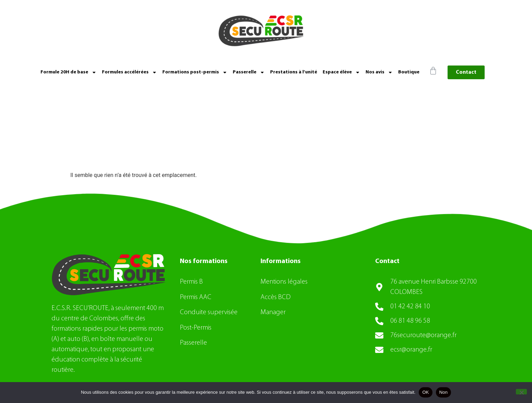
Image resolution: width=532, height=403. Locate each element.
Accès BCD (276, 297)
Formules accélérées (129, 72)
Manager (273, 312)
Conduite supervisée (209, 312)
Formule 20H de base (68, 72)
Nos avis (379, 72)
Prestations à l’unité (294, 72)
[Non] (521, 392)
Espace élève (341, 72)
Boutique (409, 72)
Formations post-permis (195, 72)
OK (425, 392)
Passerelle (249, 72)
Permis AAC (196, 297)
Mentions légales (284, 282)
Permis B (191, 282)
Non (444, 392)
